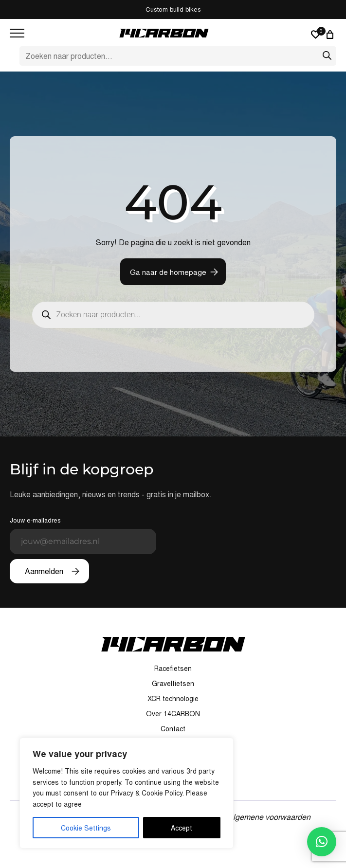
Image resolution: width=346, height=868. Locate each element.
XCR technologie (173, 698)
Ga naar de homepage (168, 272)
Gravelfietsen (173, 683)
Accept (182, 828)
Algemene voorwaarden (269, 817)
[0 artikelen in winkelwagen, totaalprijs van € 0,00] (331, 35)
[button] (322, 842)
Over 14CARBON (173, 713)
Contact (173, 728)
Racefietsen (173, 668)
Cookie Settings (86, 828)
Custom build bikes (173, 9)
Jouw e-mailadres (83, 535)
